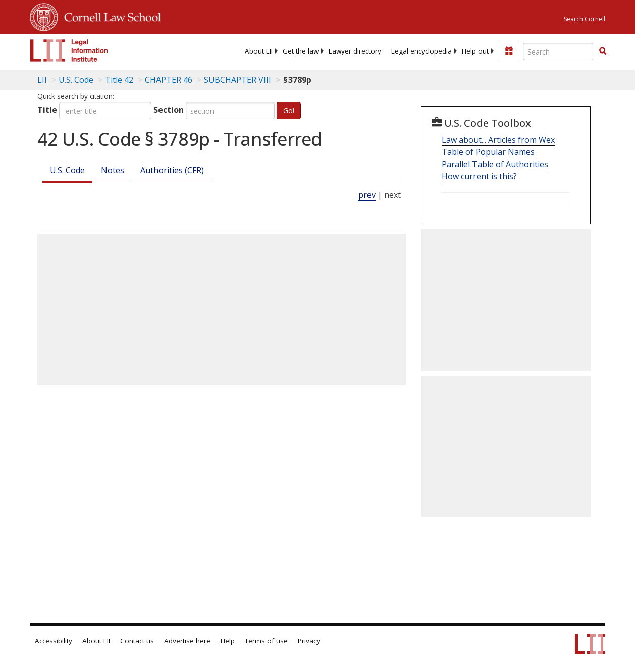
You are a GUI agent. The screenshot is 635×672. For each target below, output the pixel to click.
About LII (259, 51)
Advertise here (187, 641)
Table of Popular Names (488, 152)
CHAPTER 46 (169, 80)
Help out (475, 51)
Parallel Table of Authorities (495, 164)
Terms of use (266, 641)
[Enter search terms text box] (558, 51)
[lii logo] (69, 50)
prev (367, 195)
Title (47, 110)
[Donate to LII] (509, 51)
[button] (603, 51)
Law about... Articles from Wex (498, 140)
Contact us (137, 641)
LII (42, 80)
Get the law (301, 51)
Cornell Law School (110, 16)
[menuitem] (259, 51)
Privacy (309, 641)
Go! (289, 110)
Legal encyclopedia (421, 51)
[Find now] (603, 51)
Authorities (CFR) (172, 170)
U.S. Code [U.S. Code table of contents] (76, 80)
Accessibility (54, 641)
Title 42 (119, 80)
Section (169, 110)
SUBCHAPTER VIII (237, 80)
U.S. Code (67, 170)
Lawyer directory (355, 51)
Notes (113, 170)
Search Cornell (585, 19)
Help (228, 641)
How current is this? (479, 176)
